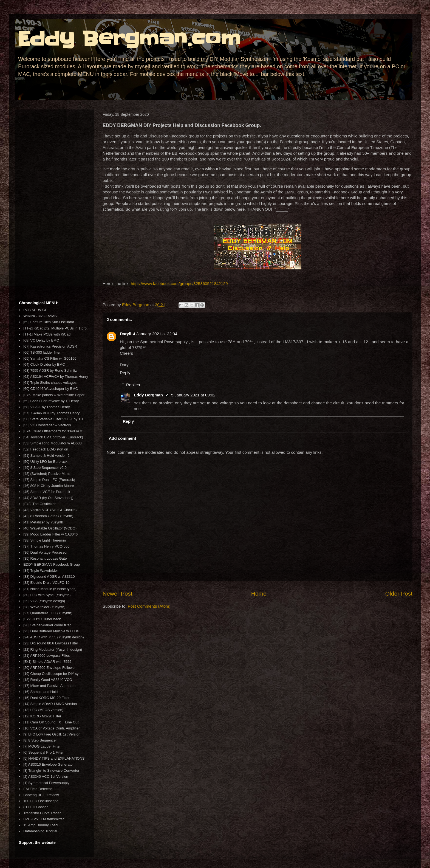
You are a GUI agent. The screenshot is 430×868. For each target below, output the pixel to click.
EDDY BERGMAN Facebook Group (52, 564)
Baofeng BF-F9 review (41, 795)
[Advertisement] (55, 212)
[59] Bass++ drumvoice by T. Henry (51, 401)
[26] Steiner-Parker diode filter (47, 625)
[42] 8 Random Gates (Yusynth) (48, 516)
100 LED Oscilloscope (41, 801)
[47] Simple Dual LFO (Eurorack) (49, 480)
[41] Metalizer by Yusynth (43, 522)
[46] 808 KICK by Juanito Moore (49, 486)
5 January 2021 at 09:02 (193, 395)
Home (259, 594)
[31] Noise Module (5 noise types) (50, 589)
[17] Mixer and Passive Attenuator (50, 686)
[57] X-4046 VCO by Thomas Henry (51, 413)
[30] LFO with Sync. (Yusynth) (47, 595)
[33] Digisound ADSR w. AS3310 (49, 577)
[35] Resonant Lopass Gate (45, 558)
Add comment (123, 438)
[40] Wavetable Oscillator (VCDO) (50, 528)
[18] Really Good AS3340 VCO (48, 680)
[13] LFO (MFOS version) (43, 710)
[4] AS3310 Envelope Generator (49, 764)
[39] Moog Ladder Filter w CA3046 (50, 534)
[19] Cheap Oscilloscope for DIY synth (53, 674)
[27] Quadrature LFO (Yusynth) (48, 613)
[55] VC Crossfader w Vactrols (47, 425)
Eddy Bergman (148, 395)
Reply (125, 373)
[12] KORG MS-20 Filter (42, 716)
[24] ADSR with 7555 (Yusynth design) (53, 637)
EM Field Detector (38, 789)
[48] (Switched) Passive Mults (47, 474)
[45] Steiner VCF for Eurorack (47, 492)
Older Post (399, 594)
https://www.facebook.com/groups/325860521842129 (179, 284)
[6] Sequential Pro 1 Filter (43, 752)
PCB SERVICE (35, 310)
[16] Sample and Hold (40, 692)
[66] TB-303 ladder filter (42, 352)
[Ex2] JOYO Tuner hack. (43, 619)
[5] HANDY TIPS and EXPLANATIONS (54, 758)
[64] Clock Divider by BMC (44, 364)
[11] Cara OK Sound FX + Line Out (51, 722)
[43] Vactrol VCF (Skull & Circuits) (50, 510)
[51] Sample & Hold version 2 (46, 456)
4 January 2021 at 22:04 (155, 334)
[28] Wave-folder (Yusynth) (44, 607)
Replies (133, 385)
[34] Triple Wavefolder (41, 570)
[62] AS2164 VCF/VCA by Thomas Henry (56, 377)
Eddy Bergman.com (129, 39)
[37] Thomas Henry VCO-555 (46, 546)
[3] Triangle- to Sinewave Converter (51, 770)
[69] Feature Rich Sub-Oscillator (49, 322)
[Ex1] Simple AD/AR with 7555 (47, 662)
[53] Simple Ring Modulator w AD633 (52, 443)
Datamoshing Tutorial (40, 831)
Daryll (126, 334)
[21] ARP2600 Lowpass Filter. (47, 656)
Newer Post (118, 594)
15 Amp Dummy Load (40, 825)
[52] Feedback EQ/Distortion (46, 449)
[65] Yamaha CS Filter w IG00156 (50, 358)
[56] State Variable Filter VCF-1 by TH (53, 419)
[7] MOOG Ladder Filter (42, 746)
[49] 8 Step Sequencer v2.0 (45, 468)
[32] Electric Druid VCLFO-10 (46, 583)
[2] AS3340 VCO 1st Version (46, 777)
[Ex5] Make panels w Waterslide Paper (54, 395)
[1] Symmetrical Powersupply (46, 783)
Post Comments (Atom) (149, 606)
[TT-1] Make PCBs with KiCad (47, 334)
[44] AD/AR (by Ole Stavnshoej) (48, 498)
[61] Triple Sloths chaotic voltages (50, 383)
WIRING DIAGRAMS (40, 316)
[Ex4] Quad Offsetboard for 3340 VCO (53, 431)
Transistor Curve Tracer (42, 813)
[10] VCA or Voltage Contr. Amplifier (51, 728)
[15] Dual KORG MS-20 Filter (46, 698)
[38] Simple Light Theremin (45, 540)
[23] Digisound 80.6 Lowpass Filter (51, 643)
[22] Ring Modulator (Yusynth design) (53, 649)
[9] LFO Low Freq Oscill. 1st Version (52, 734)
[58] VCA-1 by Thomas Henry (47, 407)
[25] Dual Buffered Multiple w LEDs (51, 631)
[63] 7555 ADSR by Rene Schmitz (50, 370)
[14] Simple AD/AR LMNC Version (50, 704)
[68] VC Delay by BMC (41, 340)
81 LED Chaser (36, 807)
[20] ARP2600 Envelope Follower (49, 668)
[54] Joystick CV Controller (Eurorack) (53, 437)
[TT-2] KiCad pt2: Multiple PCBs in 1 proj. (56, 328)
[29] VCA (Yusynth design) (44, 601)
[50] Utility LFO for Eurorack (45, 462)
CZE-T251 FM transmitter (43, 819)
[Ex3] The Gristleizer (39, 504)
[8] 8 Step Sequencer (40, 740)
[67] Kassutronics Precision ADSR (50, 346)
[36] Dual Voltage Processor (45, 552)
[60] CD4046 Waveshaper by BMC (51, 389)
